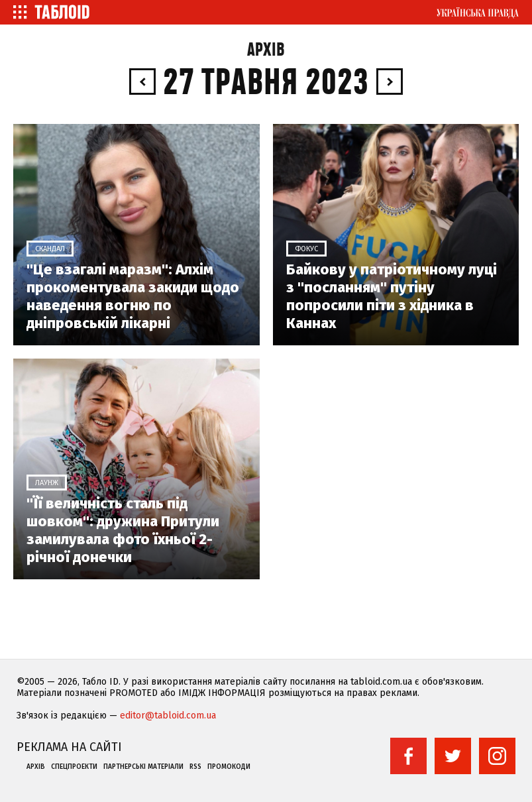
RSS (195, 767)
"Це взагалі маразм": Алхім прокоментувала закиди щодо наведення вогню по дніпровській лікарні (133, 296)
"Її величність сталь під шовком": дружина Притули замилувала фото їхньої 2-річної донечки (123, 530)
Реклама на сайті (69, 747)
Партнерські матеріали (143, 767)
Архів (266, 50)
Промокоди (229, 767)
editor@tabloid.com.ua (168, 716)
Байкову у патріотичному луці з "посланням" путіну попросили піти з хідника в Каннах (392, 296)
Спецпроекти (74, 767)
